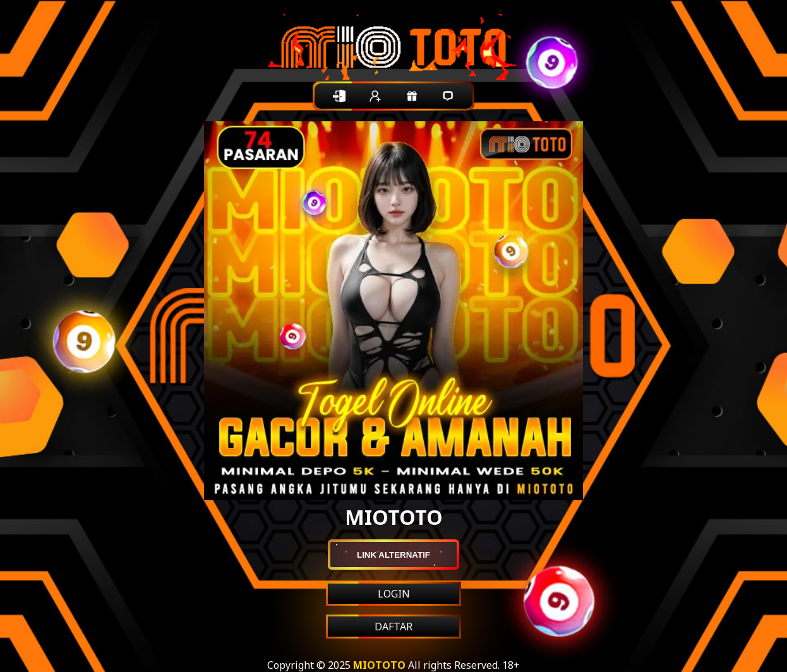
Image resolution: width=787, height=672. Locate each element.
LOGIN (394, 594)
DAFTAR (393, 627)
